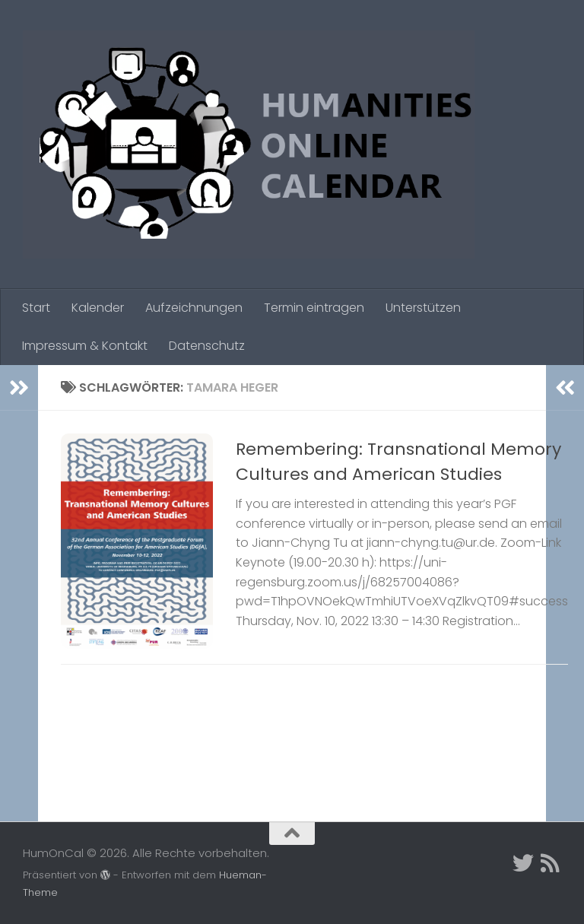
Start (36, 308)
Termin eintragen (314, 308)
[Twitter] (523, 863)
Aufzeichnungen (194, 308)
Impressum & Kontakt (85, 346)
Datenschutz (207, 346)
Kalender (98, 308)
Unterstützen (423, 308)
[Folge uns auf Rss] (551, 863)
